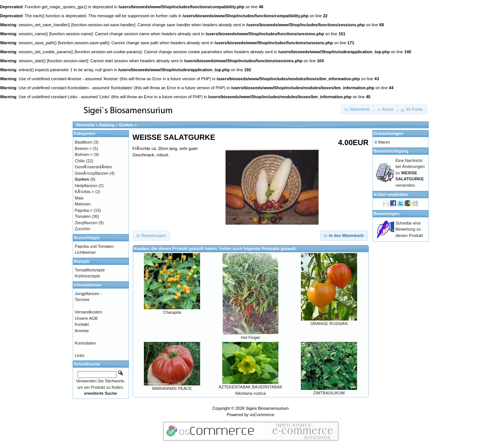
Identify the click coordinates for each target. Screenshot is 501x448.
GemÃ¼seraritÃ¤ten (94, 167)
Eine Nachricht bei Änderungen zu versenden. (410, 173)
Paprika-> (84, 210)
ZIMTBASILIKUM (329, 393)
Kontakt (82, 324)
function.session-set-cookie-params (108, 52)
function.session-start (67, 61)
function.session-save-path (83, 43)
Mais (79, 198)
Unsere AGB (86, 318)
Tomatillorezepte (90, 270)
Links (80, 355)
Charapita (172, 312)
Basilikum (84, 142)
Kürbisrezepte (88, 276)
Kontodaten (85, 343)
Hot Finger (251, 337)
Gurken (126, 125)
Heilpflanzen (86, 186)
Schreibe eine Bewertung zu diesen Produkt (409, 229)
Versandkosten (89, 312)
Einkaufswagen (389, 133)
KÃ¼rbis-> (85, 192)
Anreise (82, 331)
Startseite (85, 125)
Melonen (83, 204)
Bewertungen (387, 214)
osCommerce (262, 415)
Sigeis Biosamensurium (267, 408)
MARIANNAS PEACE (172, 388)
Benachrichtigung (391, 151)
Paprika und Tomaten (94, 246)
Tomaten (83, 216)
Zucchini (83, 229)
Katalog (107, 125)
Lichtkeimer (85, 252)
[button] (358, 109)
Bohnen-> (84, 154)
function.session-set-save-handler (103, 25)
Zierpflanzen (86, 223)
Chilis (80, 161)
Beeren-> (84, 148)
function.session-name (71, 34)
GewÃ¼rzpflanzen (92, 173)
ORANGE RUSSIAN (329, 324)
